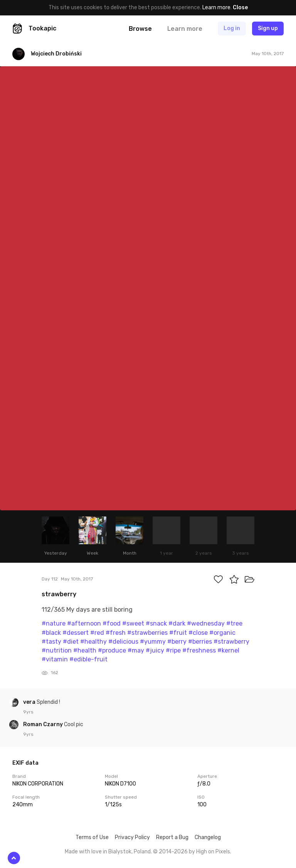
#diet (71, 642)
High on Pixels (213, 852)
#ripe (173, 650)
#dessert (76, 633)
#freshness (199, 650)
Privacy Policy (132, 837)
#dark (177, 623)
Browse (140, 29)
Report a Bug (172, 837)
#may (136, 650)
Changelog (208, 837)
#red (97, 633)
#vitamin (55, 659)
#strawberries (147, 633)
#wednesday (206, 623)
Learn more (216, 8)
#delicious (123, 642)
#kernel (228, 650)
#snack (156, 623)
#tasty (51, 642)
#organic (222, 633)
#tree (234, 623)
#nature (54, 623)
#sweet (133, 623)
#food (112, 623)
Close (240, 8)
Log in (232, 28)
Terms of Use (92, 837)
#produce (112, 650)
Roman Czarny (44, 724)
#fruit (178, 633)
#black (51, 633)
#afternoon (84, 623)
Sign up (268, 28)
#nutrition (57, 650)
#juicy (155, 650)
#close (198, 633)
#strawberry (231, 642)
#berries (200, 642)
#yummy (153, 642)
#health (85, 650)
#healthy (93, 642)
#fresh (116, 633)
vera (30, 702)
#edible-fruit (88, 659)
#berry (177, 642)
